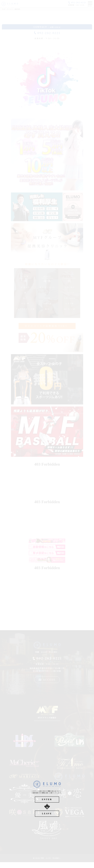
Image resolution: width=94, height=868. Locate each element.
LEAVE (47, 814)
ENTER (47, 799)
